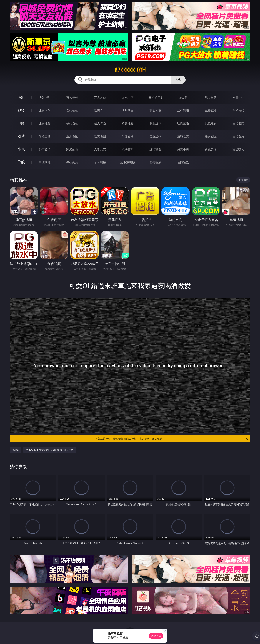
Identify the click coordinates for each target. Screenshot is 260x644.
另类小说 (183, 149)
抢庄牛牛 (238, 97)
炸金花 (183, 97)
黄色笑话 (211, 149)
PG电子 (45, 97)
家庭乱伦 (72, 149)
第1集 (16, 450)
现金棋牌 (211, 97)
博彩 (21, 97)
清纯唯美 (183, 136)
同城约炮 (45, 162)
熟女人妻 (155, 110)
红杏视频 (155, 162)
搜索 (178, 80)
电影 (21, 123)
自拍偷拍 (72, 110)
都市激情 (45, 149)
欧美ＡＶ (100, 110)
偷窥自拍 (45, 136)
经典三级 (183, 123)
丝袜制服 (183, 110)
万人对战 (100, 97)
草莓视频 (100, 162)
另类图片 (238, 136)
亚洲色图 (72, 136)
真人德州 (72, 97)
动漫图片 (128, 136)
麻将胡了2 (155, 97)
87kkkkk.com (130, 70)
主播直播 (211, 110)
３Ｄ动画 (128, 110)
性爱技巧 (238, 149)
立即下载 (156, 636)
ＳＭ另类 (238, 110)
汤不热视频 (128, 162)
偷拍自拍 (72, 123)
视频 (21, 110)
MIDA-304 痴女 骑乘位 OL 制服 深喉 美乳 (50, 450)
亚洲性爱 (45, 123)
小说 (21, 149)
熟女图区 (211, 136)
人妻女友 (100, 149)
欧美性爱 (128, 123)
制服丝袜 (155, 123)
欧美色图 (100, 136)
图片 (21, 136)
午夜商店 (72, 162)
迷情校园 (155, 149)
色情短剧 (183, 162)
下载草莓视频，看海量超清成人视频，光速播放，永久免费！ (172, 439)
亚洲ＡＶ (45, 110)
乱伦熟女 (211, 123)
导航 (21, 162)
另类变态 (238, 123)
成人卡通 (100, 123)
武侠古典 (128, 149)
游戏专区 (128, 97)
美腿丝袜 (155, 136)
